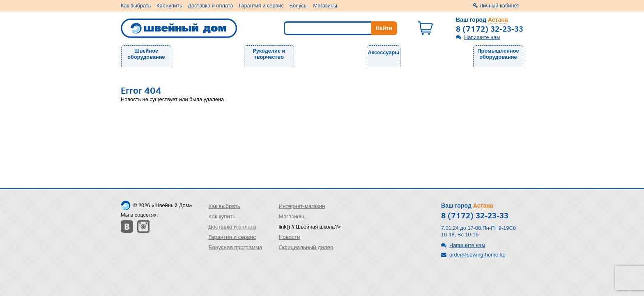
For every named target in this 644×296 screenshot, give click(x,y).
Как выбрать (136, 6)
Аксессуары (384, 52)
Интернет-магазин (302, 206)
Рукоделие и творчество (269, 54)
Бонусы (299, 6)
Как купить (169, 6)
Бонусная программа (236, 247)
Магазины (325, 6)
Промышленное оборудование (498, 54)
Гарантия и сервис (261, 6)
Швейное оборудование (146, 54)
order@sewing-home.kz (477, 255)
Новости (290, 237)
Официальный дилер (306, 247)
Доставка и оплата (210, 6)
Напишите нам (482, 37)
